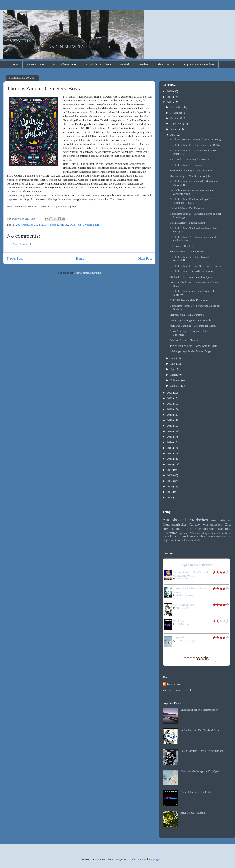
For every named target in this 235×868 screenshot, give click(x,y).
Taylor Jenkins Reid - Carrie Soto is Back (193, 346)
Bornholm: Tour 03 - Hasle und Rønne (191, 271)
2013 (170, 448)
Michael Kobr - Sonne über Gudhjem (191, 277)
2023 (170, 393)
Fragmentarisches (175, 524)
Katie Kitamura (183, 624)
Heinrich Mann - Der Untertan (187, 208)
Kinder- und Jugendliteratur (194, 529)
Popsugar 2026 (35, 64)
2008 (170, 475)
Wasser (194, 533)
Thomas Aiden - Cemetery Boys (188, 251)
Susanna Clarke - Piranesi (184, 340)
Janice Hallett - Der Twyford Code (200, 730)
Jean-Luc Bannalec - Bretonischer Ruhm (193, 326)
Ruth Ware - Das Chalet (183, 246)
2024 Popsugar (24, 225)
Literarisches (196, 520)
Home (15, 64)
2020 (170, 409)
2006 (170, 486)
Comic (173, 540)
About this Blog (166, 64)
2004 (170, 497)
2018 (170, 420)
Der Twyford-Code (184, 605)
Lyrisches (184, 533)
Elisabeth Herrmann (185, 595)
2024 (170, 102)
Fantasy (64, 225)
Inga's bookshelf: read (196, 565)
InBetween (173, 684)
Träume (210, 536)
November (177, 113)
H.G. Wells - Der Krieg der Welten (189, 159)
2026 (170, 91)
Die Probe (179, 621)
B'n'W (178, 536)
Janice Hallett (182, 608)
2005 (170, 492)
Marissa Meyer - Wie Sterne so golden (191, 176)
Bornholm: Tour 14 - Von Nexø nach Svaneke (195, 266)
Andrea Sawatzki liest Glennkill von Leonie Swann (191, 574)
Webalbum (183, 540)
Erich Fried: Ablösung (193, 813)
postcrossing (218, 520)
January (175, 386)
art (230, 520)
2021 (170, 404)
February (176, 380)
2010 (170, 464)
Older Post (145, 258)
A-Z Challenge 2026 (64, 64)
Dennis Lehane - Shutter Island (187, 223)
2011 (170, 459)
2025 (170, 97)
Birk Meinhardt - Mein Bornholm (189, 300)
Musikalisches (212, 524)
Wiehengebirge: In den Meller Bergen (191, 351)
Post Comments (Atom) (87, 273)
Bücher (201, 536)
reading (203, 533)
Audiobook (173, 520)
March (174, 375)
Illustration (170, 533)
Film (170, 536)
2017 (170, 426)
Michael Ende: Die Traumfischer (199, 710)
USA (81, 225)
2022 (170, 398)
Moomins (221, 536)
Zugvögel (179, 637)
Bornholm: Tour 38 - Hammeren (188, 165)
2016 (170, 431)
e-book (54, 225)
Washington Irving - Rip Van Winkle (190, 320)
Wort (199, 540)
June (173, 358)
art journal (214, 533)
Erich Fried (189, 536)
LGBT (73, 225)
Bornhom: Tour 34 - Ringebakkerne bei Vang (195, 139)
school (193, 540)
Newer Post (15, 258)
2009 (170, 470)
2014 (170, 442)
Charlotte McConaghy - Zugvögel (200, 771)
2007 (170, 481)
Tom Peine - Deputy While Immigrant (191, 170)
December (177, 107)
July (173, 135)
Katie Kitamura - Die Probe (196, 792)
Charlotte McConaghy (186, 640)
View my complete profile (177, 690)
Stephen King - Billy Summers (187, 315)
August (175, 129)
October (175, 118)
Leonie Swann (182, 579)
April (174, 369)
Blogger (155, 859)
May (173, 364)
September (177, 124)
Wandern (144, 64)
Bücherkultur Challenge (98, 64)
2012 (170, 453)
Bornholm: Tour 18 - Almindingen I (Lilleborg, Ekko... (190, 201)
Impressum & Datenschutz (199, 64)
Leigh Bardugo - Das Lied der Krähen (202, 751)
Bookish (125, 64)
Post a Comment (22, 244)
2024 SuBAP (41, 225)
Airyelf (131, 859)
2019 (170, 415)
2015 (170, 437)
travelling (225, 529)
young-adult (92, 225)
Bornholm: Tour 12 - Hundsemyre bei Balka (195, 145)
